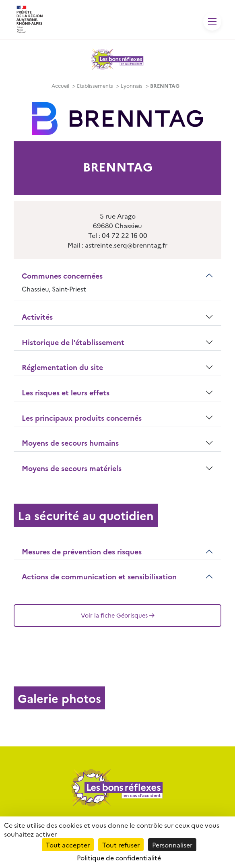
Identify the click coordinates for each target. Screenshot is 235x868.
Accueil (60, 86)
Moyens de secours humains (70, 443)
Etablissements (95, 86)
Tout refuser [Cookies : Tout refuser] (121, 845)
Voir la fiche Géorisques (118, 615)
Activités (37, 317)
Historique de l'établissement (73, 342)
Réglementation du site (62, 367)
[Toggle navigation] (212, 22)
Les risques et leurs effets (66, 392)
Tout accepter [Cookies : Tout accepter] (68, 845)
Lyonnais (132, 86)
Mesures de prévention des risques (82, 551)
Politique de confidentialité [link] (119, 858)
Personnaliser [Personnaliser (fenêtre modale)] (172, 845)
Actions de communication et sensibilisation (99, 576)
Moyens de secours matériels (72, 468)
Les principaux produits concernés (82, 418)
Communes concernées (62, 276)
